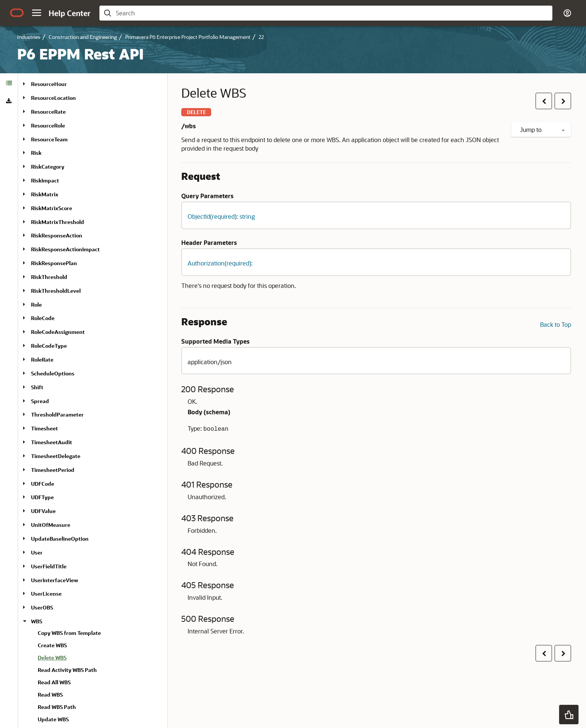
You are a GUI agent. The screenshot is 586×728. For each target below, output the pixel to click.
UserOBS (42, 607)
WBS (37, 621)
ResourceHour (49, 84)
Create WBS (52, 645)
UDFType (42, 497)
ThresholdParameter (57, 414)
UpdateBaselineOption (60, 539)
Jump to (542, 130)
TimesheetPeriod (53, 470)
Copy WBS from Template (69, 633)
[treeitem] (99, 659)
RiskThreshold (49, 277)
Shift (37, 387)
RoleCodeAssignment (58, 332)
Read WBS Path (57, 707)
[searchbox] (332, 13)
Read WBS (50, 695)
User (37, 552)
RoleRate (42, 360)
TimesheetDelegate (56, 456)
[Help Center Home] (70, 13)
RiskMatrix (45, 194)
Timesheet (44, 428)
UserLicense (46, 594)
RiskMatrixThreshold (58, 222)
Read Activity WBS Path (67, 670)
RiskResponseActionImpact (65, 249)
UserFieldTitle (49, 566)
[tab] (9, 83)
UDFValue (43, 511)
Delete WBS (52, 658)
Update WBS (53, 719)
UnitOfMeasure (51, 525)
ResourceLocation (53, 98)
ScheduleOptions (53, 373)
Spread (40, 401)
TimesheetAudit (52, 442)
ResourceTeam (49, 139)
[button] (37, 13)
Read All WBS (54, 682)
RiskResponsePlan (54, 263)
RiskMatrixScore (52, 208)
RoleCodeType (49, 346)
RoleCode (43, 318)
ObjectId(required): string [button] (221, 216)
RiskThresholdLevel (56, 291)
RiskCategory (48, 167)
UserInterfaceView (55, 580)
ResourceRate (48, 112)
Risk (36, 153)
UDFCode (43, 484)
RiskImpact (45, 180)
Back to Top (556, 324)
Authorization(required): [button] (220, 263)
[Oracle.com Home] (17, 13)
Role (36, 305)
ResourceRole (48, 125)
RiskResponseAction (57, 235)
